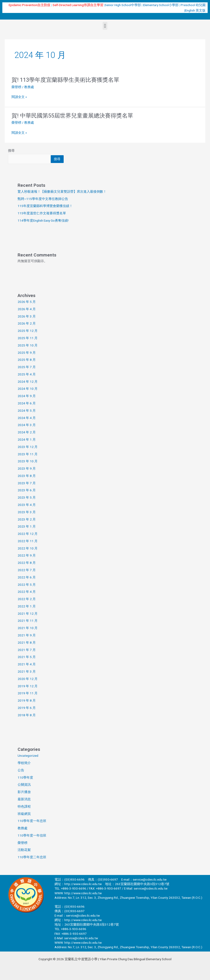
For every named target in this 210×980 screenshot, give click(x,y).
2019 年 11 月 (28, 693)
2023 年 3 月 (27, 512)
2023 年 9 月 (27, 468)
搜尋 (11, 150)
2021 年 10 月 (28, 628)
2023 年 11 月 (28, 454)
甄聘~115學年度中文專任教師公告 (43, 199)
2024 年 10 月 (28, 389)
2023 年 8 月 (27, 476)
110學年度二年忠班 (32, 857)
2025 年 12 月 (28, 331)
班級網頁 (24, 814)
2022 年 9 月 (27, 555)
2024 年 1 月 (27, 439)
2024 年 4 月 (27, 418)
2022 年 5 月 (27, 585)
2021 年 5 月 (27, 657)
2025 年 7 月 (27, 367)
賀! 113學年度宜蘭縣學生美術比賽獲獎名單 (65, 80)
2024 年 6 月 (27, 403)
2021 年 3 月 (27, 671)
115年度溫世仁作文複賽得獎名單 (42, 213)
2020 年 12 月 (28, 679)
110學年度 (25, 777)
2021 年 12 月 (28, 614)
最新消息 (24, 799)
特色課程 (24, 806)
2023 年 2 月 (27, 519)
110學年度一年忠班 (32, 821)
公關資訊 (24, 785)
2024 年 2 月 (27, 432)
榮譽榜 (16, 87)
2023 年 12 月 (28, 447)
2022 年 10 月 (28, 548)
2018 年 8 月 (27, 715)
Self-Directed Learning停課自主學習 (78, 5)
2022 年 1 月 (27, 606)
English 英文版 (195, 10)
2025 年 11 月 (28, 338)
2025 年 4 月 (27, 374)
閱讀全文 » (19, 97)
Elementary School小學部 (161, 5)
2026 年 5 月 (27, 302)
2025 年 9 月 (27, 353)
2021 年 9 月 (27, 635)
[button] (105, 26)
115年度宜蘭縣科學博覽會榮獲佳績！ (45, 206)
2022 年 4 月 (27, 592)
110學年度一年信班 (32, 835)
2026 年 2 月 (27, 323)
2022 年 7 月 (27, 570)
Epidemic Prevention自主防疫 (30, 5)
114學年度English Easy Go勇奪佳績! (43, 220)
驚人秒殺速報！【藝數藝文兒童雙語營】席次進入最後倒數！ (62, 191)
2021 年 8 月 (27, 642)
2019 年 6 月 (27, 708)
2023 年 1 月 (27, 526)
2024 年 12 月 (28, 382)
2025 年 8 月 (27, 360)
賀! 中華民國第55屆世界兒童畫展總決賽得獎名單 (72, 116)
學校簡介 (24, 763)
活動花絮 (24, 850)
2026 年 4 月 (27, 309)
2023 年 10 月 (28, 461)
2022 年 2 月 (27, 599)
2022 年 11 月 (28, 541)
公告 (21, 770)
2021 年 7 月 (27, 650)
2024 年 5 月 (27, 411)
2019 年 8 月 (27, 700)
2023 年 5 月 (27, 497)
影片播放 (24, 792)
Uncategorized (28, 756)
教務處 (23, 828)
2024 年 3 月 (27, 425)
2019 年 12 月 (28, 686)
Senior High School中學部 (123, 5)
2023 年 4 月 (27, 505)
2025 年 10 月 (28, 345)
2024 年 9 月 (27, 396)
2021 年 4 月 (27, 664)
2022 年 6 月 (27, 577)
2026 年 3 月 (27, 316)
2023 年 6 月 (27, 490)
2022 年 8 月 (27, 563)
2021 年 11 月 (28, 621)
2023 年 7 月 (27, 483)
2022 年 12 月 (28, 534)
